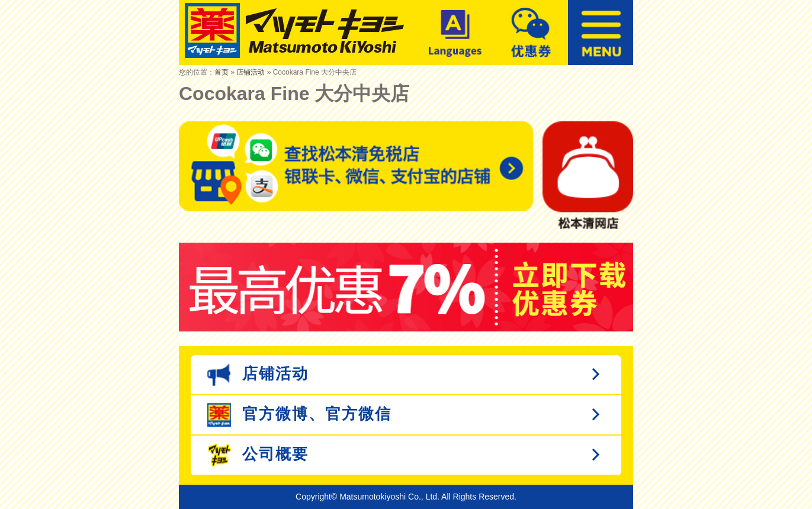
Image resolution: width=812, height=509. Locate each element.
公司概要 (258, 455)
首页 (222, 72)
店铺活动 (251, 72)
